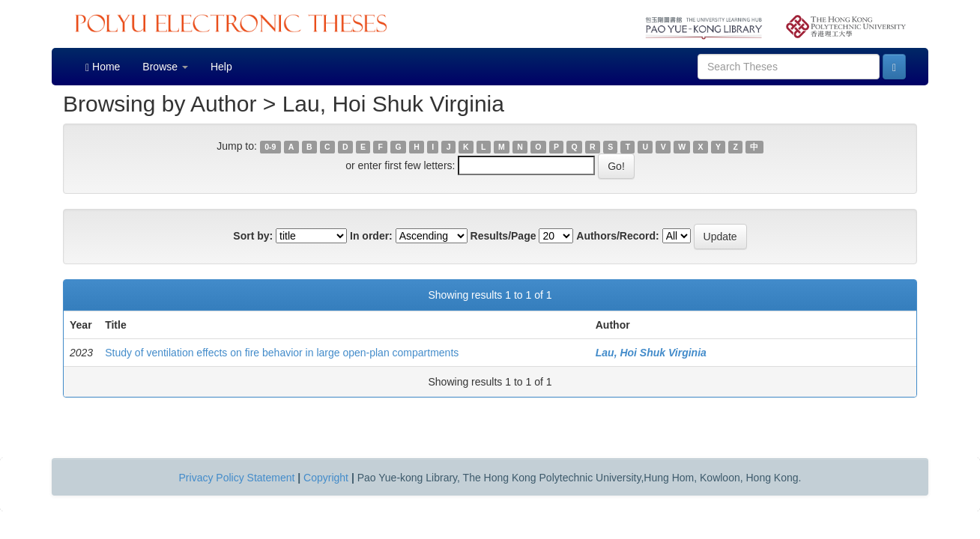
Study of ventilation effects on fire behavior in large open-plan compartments (282, 353)
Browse (165, 67)
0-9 (270, 147)
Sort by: (253, 236)
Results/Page (503, 236)
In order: (371, 236)
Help (221, 67)
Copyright (326, 478)
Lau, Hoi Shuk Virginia (651, 353)
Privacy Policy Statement (237, 478)
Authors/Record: (617, 236)
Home (103, 67)
